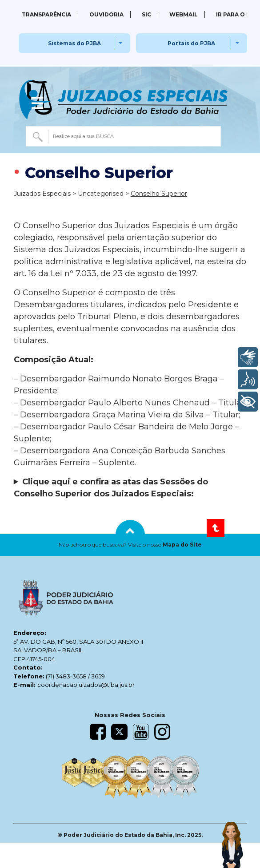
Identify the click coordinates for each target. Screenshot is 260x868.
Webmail (184, 14)
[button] (130, 545)
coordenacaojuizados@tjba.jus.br (86, 685)
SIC (146, 14)
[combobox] (124, 136)
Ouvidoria (106, 14)
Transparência (46, 14)
